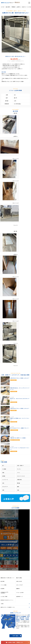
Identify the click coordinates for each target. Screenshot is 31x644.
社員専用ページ (19, 596)
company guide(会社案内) (4, 592)
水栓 (3, 483)
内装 (18, 490)
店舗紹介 (18, 589)
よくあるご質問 (4, 596)
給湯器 (4, 476)
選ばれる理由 (19, 578)
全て (3, 465)
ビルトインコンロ (21, 476)
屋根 (18, 487)
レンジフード (5, 480)
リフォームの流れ (20, 592)
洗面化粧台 (20, 480)
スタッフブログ (19, 585)
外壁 (3, 490)
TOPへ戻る (15, 636)
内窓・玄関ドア (20, 465)
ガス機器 (4, 469)
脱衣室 (19, 483)
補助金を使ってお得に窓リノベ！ (8, 578)
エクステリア (5, 487)
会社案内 (3, 589)
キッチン (19, 469)
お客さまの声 (19, 581)
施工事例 (3, 581)
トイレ (19, 473)
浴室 (3, 473)
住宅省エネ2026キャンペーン (7, 600)
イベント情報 (4, 585)
